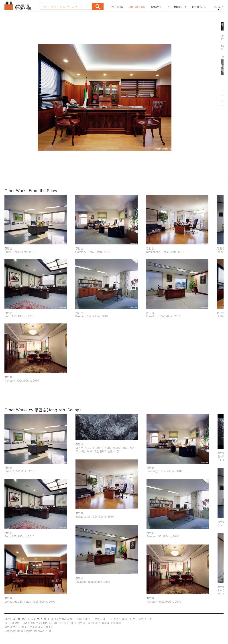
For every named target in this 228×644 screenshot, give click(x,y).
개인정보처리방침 (61, 619)
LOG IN (219, 7)
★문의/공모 (199, 7)
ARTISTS (117, 7)
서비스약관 (83, 619)
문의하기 (100, 619)
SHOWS (156, 7)
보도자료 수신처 (143, 619)
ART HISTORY (177, 7)
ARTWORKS (137, 7)
